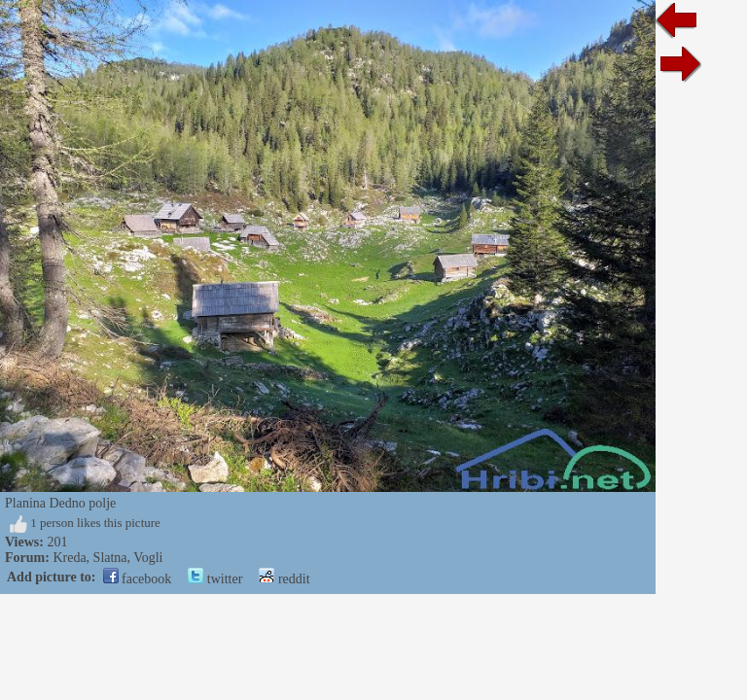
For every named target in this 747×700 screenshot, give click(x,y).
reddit (284, 579)
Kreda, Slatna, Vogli (107, 558)
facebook (138, 579)
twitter (215, 579)
